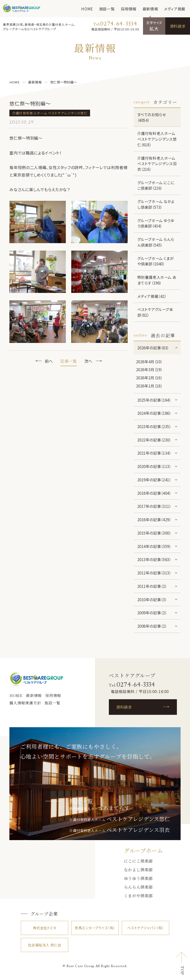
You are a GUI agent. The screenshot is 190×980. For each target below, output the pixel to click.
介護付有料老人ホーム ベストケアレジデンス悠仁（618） (157, 139)
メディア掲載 (175, 9)
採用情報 (128, 9)
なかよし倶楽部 (138, 870)
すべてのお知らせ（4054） (152, 117)
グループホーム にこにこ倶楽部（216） (156, 185)
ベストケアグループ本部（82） (155, 312)
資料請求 (178, 26)
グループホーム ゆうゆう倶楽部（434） (156, 223)
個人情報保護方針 (25, 703)
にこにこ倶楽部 (138, 861)
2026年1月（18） (149, 386)
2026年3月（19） (149, 369)
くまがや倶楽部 (138, 896)
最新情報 (150, 9)
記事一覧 (69, 361)
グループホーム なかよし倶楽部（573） (156, 204)
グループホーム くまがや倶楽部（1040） (156, 261)
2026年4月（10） (149, 361)
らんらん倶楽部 (138, 887)
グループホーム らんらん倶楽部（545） (156, 242)
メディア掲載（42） (152, 296)
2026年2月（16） (149, 378)
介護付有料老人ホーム (119, 820)
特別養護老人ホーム (99, 809)
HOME (87, 9)
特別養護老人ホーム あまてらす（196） (157, 280)
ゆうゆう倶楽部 (138, 878)
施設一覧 (107, 9)
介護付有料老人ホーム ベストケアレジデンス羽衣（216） (157, 164)
